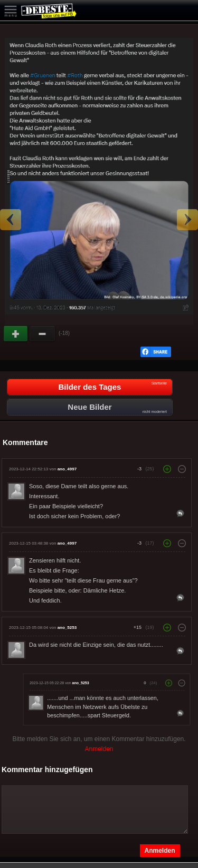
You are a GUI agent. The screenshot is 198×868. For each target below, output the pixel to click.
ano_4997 (67, 469)
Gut (16, 334)
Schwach (43, 334)
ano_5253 (67, 628)
